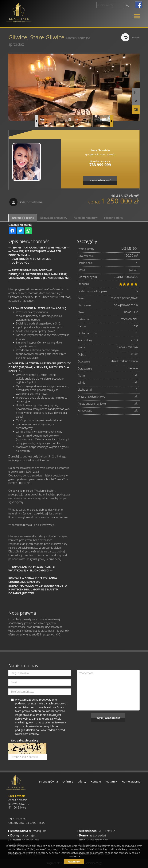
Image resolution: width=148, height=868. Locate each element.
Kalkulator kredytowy (54, 218)
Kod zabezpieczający (25, 740)
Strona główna (48, 781)
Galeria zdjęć (136, 110)
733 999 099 (100, 165)
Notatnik (111, 781)
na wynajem (28, 831)
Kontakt (96, 781)
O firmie (68, 781)
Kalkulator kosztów (86, 218)
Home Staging (131, 781)
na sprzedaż (97, 831)
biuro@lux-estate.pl (100, 161)
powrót (135, 37)
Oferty (82, 781)
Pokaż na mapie (136, 101)
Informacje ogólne (23, 218)
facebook (139, 5)
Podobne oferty (114, 218)
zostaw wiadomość (100, 180)
